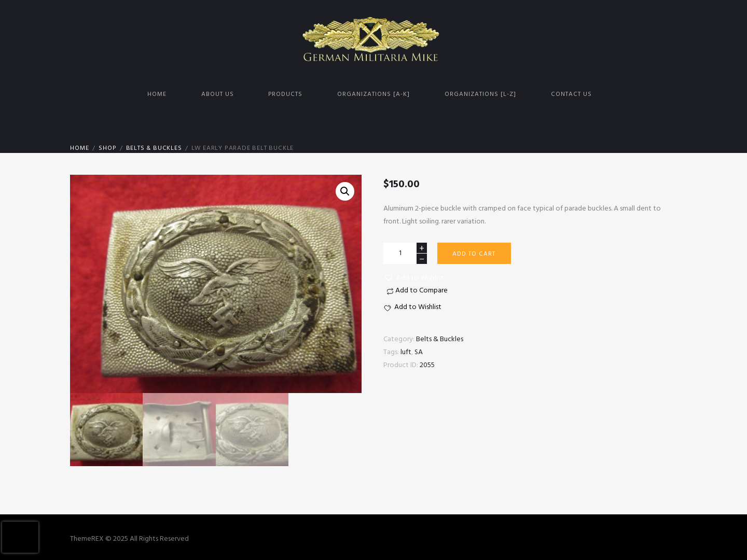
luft (406, 352)
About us (218, 94)
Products (285, 94)
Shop (107, 148)
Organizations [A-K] (374, 94)
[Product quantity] (405, 253)
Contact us (571, 94)
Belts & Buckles (154, 148)
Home (157, 94)
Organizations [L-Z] (480, 94)
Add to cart (474, 254)
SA (419, 352)
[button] (413, 278)
